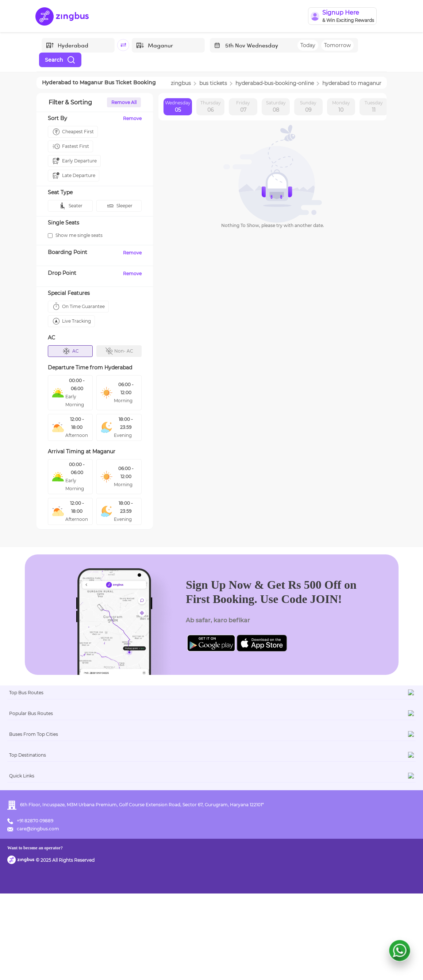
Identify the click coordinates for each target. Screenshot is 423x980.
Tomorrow (337, 45)
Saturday (276, 107)
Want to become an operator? (259, 964)
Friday (243, 107)
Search (60, 60)
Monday (341, 107)
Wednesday (178, 107)
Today (308, 45)
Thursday (211, 107)
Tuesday (374, 107)
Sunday (308, 107)
